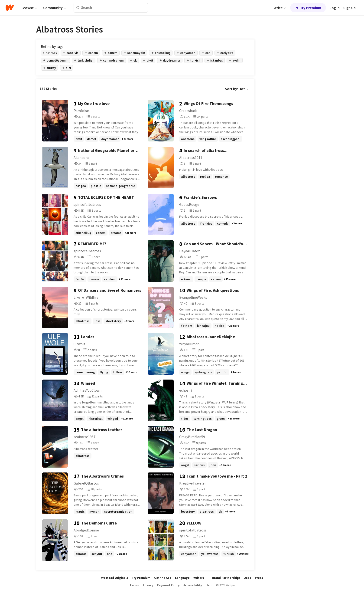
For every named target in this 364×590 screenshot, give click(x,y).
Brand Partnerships (226, 578)
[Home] (10, 8)
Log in (335, 8)
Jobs (248, 578)
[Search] (78, 8)
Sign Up (349, 8)
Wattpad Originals (115, 578)
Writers (199, 578)
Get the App (163, 578)
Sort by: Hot (237, 89)
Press (259, 578)
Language (182, 578)
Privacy (148, 585)
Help (209, 585)
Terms (134, 585)
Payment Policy (168, 585)
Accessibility (193, 585)
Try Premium (308, 8)
